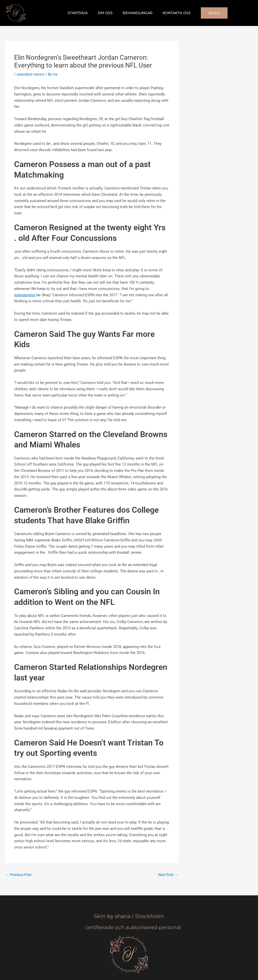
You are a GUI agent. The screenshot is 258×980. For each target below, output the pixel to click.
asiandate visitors (32, 74)
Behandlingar (136, 13)
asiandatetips (25, 295)
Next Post (167, 875)
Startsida (82, 13)
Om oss (107, 13)
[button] (208, 13)
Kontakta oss (172, 13)
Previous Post (20, 875)
